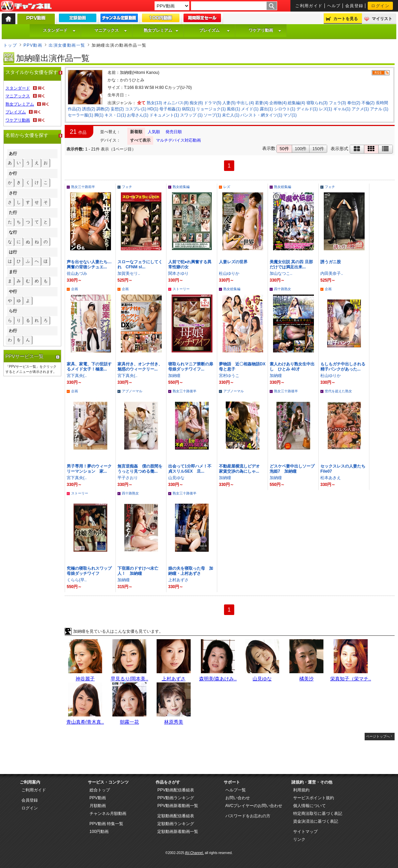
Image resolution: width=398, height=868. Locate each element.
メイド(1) (250, 109)
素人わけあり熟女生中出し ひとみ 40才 (292, 367)
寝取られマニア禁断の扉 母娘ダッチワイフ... (191, 367)
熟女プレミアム (161, 30)
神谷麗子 (85, 679)
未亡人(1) (231, 115)
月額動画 (98, 806)
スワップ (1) (191, 115)
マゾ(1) (290, 115)
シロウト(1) (285, 109)
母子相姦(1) (170, 109)
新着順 (136, 132)
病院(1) (188, 109)
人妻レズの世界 (235, 262)
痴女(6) (196, 103)
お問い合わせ (238, 798)
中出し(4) (245, 103)
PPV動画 (33, 45)
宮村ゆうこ (229, 376)
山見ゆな (176, 478)
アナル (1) (379, 109)
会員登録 (354, 6)
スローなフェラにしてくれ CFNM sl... (140, 264)
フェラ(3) (338, 103)
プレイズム (214, 30)
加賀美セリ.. (129, 273)
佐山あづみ (77, 273)
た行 (13, 212)
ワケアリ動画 (265, 30)
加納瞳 (174, 376)
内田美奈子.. (332, 273)
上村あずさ (178, 580)
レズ (227, 187)
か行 (13, 173)
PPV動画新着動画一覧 (178, 806)
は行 (13, 252)
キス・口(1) (115, 115)
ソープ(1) (212, 115)
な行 (13, 232)
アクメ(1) (360, 109)
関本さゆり (178, 273)
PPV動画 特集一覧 (106, 824)
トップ (10, 45)
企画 (75, 289)
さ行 (13, 193)
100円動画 (99, 832)
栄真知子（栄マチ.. (351, 679)
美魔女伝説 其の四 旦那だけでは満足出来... (291, 264)
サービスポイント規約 (314, 798)
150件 (318, 149)
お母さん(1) (138, 115)
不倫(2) (368, 103)
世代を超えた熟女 (338, 391)
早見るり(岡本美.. (129, 679)
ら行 (13, 311)
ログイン (380, 6)
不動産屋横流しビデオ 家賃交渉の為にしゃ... (241, 469)
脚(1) (99, 115)
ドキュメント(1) (164, 115)
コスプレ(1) (136, 109)
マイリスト (382, 19)
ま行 (13, 272)
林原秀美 (174, 722)
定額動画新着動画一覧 (178, 832)
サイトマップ (305, 832)
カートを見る (346, 19)
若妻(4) (262, 103)
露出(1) (266, 109)
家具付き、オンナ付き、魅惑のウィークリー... (140, 367)
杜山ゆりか (229, 273)
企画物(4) (278, 103)
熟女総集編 (181, 187)
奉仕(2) (354, 103)
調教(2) (103, 109)
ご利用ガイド (309, 6)
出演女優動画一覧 (67, 45)
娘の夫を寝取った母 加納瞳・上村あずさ (191, 571)
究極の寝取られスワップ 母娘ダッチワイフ (91, 571)
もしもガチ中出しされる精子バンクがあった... (343, 367)
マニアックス (111, 30)
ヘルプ (334, 6)
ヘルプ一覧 (236, 790)
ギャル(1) (342, 109)
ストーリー (181, 289)
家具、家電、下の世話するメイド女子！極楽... (89, 367)
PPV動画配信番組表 (176, 790)
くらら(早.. (77, 580)
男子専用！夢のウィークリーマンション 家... (89, 469)
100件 (301, 149)
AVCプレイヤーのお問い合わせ (254, 806)
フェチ (127, 187)
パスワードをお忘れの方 (248, 816)
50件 (284, 149)
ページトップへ (378, 736)
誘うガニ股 (331, 262)
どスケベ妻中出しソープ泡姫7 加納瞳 (292, 469)
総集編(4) (296, 103)
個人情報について (309, 806)
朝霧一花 (129, 722)
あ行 (13, 154)
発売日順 (174, 132)
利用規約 (301, 790)
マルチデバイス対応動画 (178, 140)
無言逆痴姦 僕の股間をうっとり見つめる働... (140, 469)
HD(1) (153, 109)
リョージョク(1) (211, 109)
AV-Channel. (194, 853)
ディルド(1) (307, 109)
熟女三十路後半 (185, 391)
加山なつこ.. (281, 273)
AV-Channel (26, 6)
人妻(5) (229, 103)
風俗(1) (233, 109)
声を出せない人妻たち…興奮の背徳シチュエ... (89, 264)
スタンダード (59, 30)
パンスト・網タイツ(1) (261, 115)
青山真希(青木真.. (85, 722)
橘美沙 (306, 679)
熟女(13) (154, 103)
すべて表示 (140, 140)
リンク (299, 839)
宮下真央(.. (77, 376)
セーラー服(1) (81, 115)
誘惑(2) (89, 109)
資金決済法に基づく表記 (316, 821)
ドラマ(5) (213, 103)
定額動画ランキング (176, 824)
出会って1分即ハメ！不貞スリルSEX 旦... (190, 469)
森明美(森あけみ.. (218, 679)
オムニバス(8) (176, 103)
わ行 (13, 331)
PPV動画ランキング (176, 798)
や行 (13, 291)
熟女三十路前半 (83, 187)
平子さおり (128, 478)
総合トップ (100, 790)
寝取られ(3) (317, 103)
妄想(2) (117, 109)
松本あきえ (331, 478)
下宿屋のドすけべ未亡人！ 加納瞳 (138, 571)
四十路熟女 (283, 289)
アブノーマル (132, 391)
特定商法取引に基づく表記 (318, 814)
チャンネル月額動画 (108, 814)
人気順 (154, 132)
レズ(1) (326, 109)
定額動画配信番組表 (176, 816)
